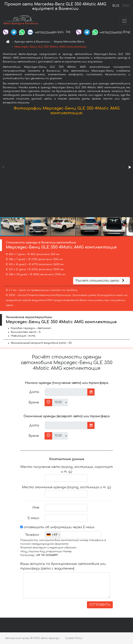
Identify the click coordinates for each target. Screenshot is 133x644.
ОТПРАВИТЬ (100, 605)
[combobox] (53, 535)
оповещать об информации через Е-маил (57, 527)
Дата (34, 392)
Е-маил (33, 518)
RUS (116, 6)
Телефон (32, 535)
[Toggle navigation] (124, 21)
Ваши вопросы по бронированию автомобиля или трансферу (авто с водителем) (63, 566)
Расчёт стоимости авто (101, 281)
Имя (36, 508)
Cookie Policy (74, 638)
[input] (66, 392)
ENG (126, 6)
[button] (129, 167)
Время (34, 402)
